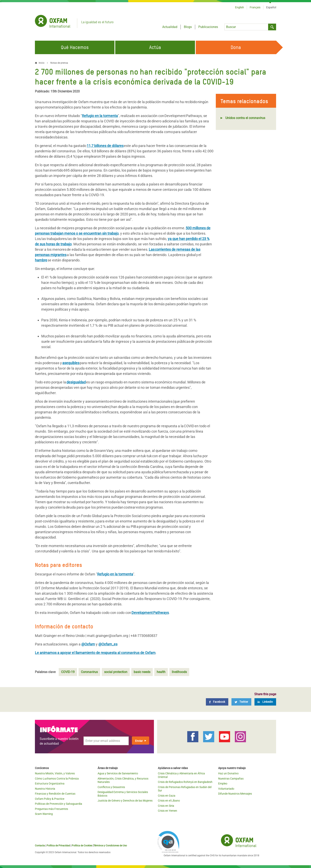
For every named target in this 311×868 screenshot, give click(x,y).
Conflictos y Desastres (111, 787)
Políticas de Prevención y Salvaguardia (59, 804)
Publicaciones (208, 27)
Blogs (188, 27)
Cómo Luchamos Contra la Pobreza (57, 779)
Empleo (223, 784)
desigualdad (76, 382)
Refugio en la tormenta (100, 116)
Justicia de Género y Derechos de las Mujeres (125, 801)
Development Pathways (150, 613)
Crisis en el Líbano (169, 801)
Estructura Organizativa (50, 784)
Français (255, 7)
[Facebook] (217, 702)
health (161, 672)
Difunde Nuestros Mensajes (235, 794)
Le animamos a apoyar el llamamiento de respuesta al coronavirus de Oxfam (95, 653)
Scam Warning (44, 814)
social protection (116, 672)
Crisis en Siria (166, 806)
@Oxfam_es (108, 644)
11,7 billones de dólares (105, 146)
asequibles (71, 363)
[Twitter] (241, 702)
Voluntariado (226, 789)
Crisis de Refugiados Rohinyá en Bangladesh (185, 782)
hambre (41, 260)
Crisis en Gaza (167, 796)
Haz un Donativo (228, 773)
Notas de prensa (59, 63)
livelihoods (179, 672)
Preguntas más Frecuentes (51, 809)
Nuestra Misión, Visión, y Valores (55, 773)
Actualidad (170, 27)
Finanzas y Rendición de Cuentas (55, 794)
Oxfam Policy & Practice (50, 799)
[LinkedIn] (265, 702)
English (239, 7)
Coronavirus (89, 672)
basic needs (142, 672)
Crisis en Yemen (167, 811)
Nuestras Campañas (231, 779)
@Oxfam (88, 644)
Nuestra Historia (45, 789)
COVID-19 (68, 672)
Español (271, 7)
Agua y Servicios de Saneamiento (118, 773)
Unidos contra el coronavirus (245, 118)
